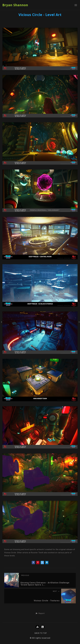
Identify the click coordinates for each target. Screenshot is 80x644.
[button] (40, 613)
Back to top (41, 633)
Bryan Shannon (15, 5)
